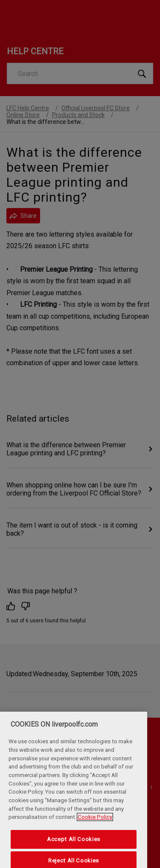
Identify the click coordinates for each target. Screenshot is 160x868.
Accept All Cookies (74, 848)
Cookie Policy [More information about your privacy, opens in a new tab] (95, 826)
